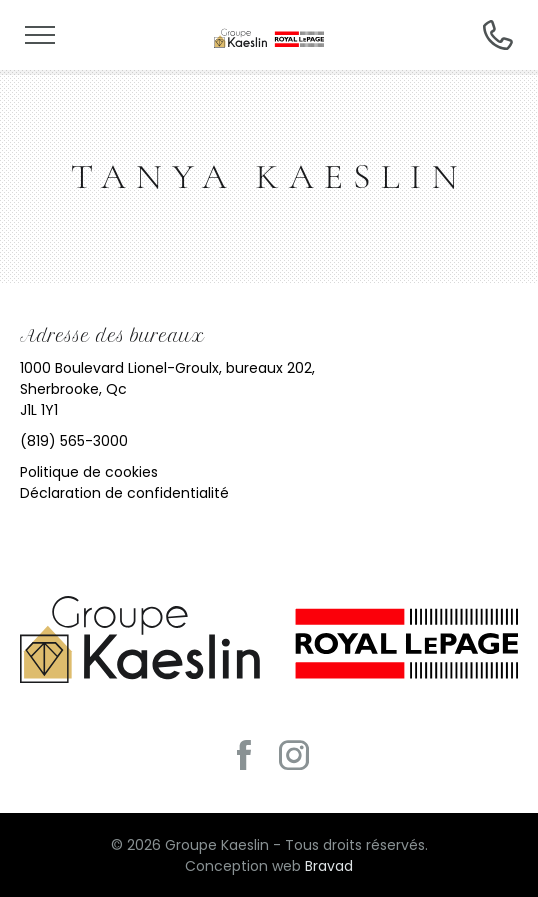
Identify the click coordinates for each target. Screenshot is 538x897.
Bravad (329, 866)
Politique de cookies (89, 472)
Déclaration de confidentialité (124, 493)
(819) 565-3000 (74, 441)
